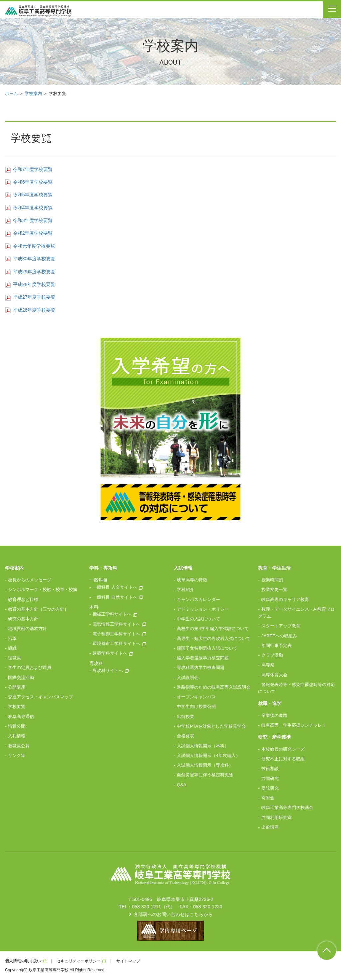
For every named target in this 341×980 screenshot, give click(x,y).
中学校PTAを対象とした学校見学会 (211, 726)
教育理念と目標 (23, 599)
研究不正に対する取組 (283, 759)
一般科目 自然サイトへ (115, 597)
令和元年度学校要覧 (30, 246)
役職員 (14, 658)
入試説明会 (188, 677)
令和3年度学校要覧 (29, 220)
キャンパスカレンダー (198, 599)
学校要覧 (17, 706)
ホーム (11, 93)
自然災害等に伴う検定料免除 (205, 775)
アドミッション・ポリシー (203, 609)
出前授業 (185, 716)
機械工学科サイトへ (112, 614)
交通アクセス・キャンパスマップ (40, 697)
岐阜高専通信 (21, 716)
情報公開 (17, 726)
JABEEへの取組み (279, 636)
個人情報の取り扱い (23, 961)
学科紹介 (185, 589)
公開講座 (17, 687)
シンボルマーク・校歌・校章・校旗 (43, 589)
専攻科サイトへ (108, 670)
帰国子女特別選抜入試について (207, 648)
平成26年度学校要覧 (30, 310)
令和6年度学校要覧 (29, 182)
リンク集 (17, 755)
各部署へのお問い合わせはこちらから (173, 914)
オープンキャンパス (196, 697)
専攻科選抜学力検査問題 (201, 667)
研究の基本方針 (23, 619)
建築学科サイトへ (110, 653)
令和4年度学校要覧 (29, 208)
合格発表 (185, 736)
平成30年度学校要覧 (30, 259)
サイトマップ (128, 961)
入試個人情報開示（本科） (203, 746)
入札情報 (17, 736)
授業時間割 (272, 580)
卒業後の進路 (274, 715)
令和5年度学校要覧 (29, 195)
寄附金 (268, 798)
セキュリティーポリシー (79, 961)
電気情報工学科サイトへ (116, 624)
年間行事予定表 (277, 645)
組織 (12, 648)
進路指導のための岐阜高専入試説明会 (214, 687)
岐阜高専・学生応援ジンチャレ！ (294, 725)
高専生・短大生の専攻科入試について (214, 638)
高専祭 (268, 665)
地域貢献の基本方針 (27, 628)
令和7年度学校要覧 (29, 169)
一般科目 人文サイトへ (115, 587)
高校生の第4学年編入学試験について (213, 628)
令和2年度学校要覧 (29, 233)
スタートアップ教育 (281, 626)
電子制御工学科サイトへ (116, 634)
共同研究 (270, 778)
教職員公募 (19, 746)
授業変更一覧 (274, 589)
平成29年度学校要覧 (30, 272)
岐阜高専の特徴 (192, 580)
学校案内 (33, 93)
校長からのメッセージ (30, 580)
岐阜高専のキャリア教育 (285, 599)
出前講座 (270, 827)
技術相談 (270, 768)
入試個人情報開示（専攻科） (205, 765)
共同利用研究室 (277, 817)
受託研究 (270, 788)
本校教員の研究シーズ (283, 749)
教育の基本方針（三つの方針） (38, 609)
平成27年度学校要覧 (30, 297)
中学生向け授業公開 (196, 706)
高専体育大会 (274, 675)
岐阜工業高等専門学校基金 (287, 807)
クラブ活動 (272, 655)
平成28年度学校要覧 (30, 284)
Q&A (181, 785)
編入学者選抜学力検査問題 (203, 658)
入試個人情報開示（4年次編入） (208, 755)
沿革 (12, 638)
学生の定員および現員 (30, 667)
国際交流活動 (21, 677)
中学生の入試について (198, 619)
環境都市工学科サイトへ (116, 643)
